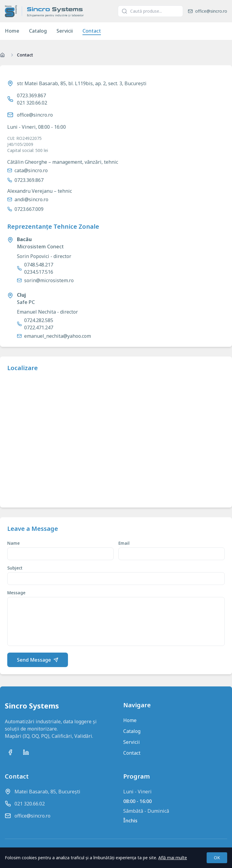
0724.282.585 (39, 320)
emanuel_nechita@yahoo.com (58, 336)
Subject (15, 568)
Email (124, 543)
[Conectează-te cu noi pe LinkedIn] (26, 752)
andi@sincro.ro (31, 199)
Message (16, 593)
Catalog (38, 31)
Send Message (38, 660)
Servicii (65, 31)
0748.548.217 (39, 265)
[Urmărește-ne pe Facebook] (10, 752)
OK (217, 858)
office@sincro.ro (35, 115)
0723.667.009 (29, 209)
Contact (92, 31)
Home (12, 31)
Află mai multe (173, 858)
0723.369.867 (31, 95)
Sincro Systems (32, 706)
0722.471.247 (39, 328)
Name (13, 543)
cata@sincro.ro (31, 170)
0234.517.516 (39, 272)
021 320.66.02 (32, 103)
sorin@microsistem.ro (49, 280)
